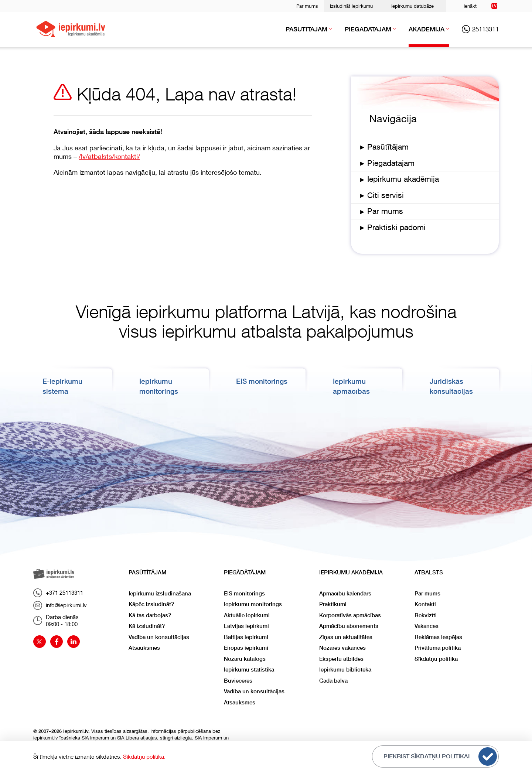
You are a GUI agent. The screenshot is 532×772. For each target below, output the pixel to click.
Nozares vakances (342, 648)
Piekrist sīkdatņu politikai (440, 756)
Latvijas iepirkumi (246, 626)
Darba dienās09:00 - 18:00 (56, 621)
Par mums (307, 6)
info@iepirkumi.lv (60, 605)
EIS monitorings (264, 381)
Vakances (427, 626)
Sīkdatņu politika (436, 659)
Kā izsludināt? (147, 626)
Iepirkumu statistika (249, 669)
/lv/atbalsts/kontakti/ (109, 156)
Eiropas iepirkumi (246, 648)
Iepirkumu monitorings (253, 604)
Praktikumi (333, 604)
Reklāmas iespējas (438, 637)
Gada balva (333, 681)
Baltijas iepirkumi (246, 637)
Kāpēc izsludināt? (151, 604)
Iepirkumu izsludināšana (160, 593)
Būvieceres (238, 681)
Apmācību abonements (349, 626)
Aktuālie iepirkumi (247, 615)
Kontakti (425, 604)
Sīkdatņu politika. (144, 756)
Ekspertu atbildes (341, 659)
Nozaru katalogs (245, 659)
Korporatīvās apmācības (350, 615)
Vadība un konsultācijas (159, 637)
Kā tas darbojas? (150, 615)
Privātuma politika (438, 648)
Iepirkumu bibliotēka (345, 669)
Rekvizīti (426, 615)
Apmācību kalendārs (345, 593)
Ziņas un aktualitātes (346, 637)
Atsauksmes (144, 648)
